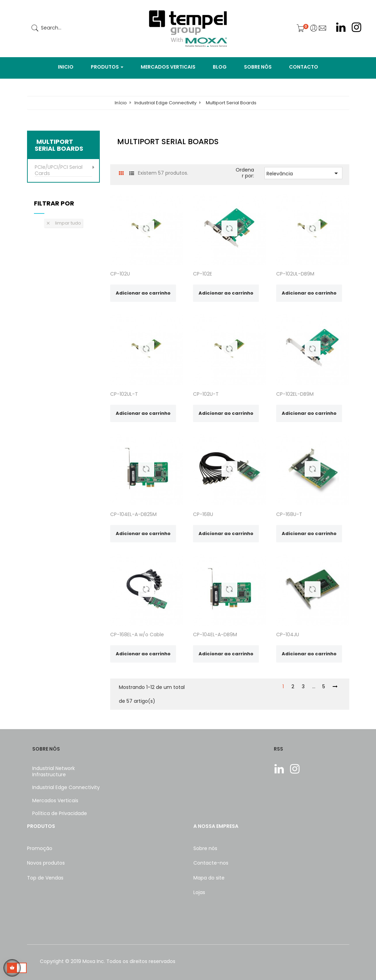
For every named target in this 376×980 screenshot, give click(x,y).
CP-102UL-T (124, 394)
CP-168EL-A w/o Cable (137, 635)
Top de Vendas (45, 878)
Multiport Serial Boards (59, 145)
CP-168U (203, 514)
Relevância (303, 173)
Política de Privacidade (60, 813)
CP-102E (203, 274)
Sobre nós (205, 848)
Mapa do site (209, 878)
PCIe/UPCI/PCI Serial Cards (59, 170)
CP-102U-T (206, 394)
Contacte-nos (211, 863)
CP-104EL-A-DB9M (215, 635)
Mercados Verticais (55, 800)
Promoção (40, 848)
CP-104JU (288, 635)
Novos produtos (46, 863)
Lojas (199, 892)
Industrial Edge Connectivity (66, 787)
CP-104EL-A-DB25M (133, 514)
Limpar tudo (63, 223)
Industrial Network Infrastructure (54, 771)
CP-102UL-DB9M (295, 274)
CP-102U (120, 274)
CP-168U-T (289, 514)
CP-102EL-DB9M (295, 394)
